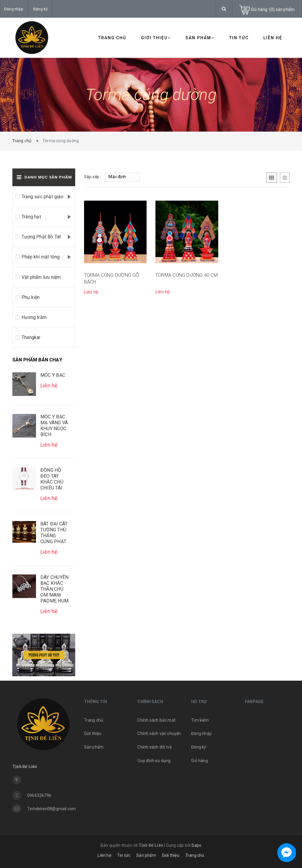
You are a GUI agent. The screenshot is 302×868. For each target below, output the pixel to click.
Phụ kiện (31, 297)
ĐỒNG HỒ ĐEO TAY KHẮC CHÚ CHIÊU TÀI (52, 479)
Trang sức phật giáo (42, 197)
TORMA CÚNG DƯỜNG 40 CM (187, 275)
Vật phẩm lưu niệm (41, 277)
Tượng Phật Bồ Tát (41, 237)
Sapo (196, 845)
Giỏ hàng (200, 761)
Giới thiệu (156, 38)
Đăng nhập (14, 9)
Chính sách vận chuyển (159, 733)
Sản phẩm (200, 38)
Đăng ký (40, 9)
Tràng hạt (31, 217)
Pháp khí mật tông (41, 257)
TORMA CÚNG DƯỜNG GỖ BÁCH (112, 278)
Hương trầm (34, 317)
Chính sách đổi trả (155, 747)
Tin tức (239, 38)
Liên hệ (273, 38)
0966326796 (39, 795)
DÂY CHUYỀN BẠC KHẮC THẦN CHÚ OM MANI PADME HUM (54, 589)
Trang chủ (112, 38)
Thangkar (31, 337)
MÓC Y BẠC (53, 375)
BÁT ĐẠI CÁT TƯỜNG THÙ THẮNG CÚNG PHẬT (54, 533)
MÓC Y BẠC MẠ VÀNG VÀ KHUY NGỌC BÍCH (54, 426)
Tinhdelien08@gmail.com (51, 809)
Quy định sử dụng (154, 761)
